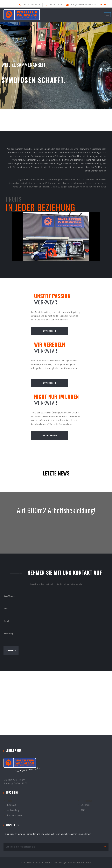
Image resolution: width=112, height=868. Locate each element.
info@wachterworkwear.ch (83, 5)
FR (105, 4)
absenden (11, 650)
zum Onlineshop (50, 435)
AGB (83, 810)
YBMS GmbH (72, 863)
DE (101, 4)
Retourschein (14, 815)
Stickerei (85, 805)
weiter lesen (49, 331)
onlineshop (13, 810)
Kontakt (12, 805)
